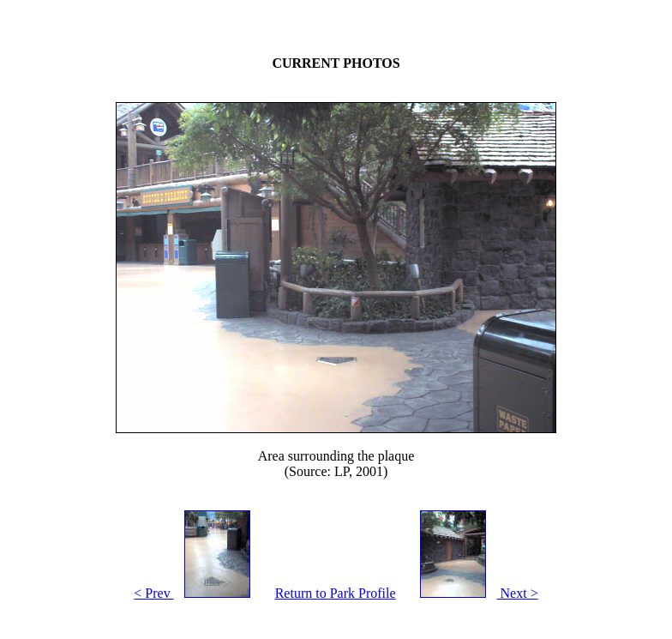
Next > (474, 593)
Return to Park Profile (336, 593)
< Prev (197, 593)
